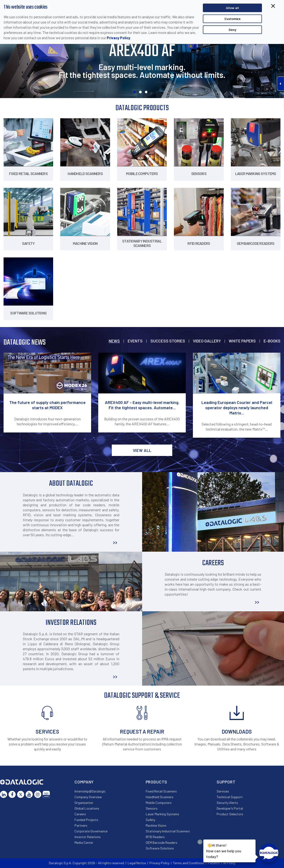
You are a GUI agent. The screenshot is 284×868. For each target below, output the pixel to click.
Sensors (152, 808)
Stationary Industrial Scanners (168, 831)
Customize (233, 19)
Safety (150, 820)
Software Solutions (160, 848)
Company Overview (88, 797)
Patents (214, 863)
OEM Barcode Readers (161, 842)
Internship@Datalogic (90, 791)
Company (84, 782)
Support (226, 782)
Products (157, 782)
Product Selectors (230, 814)
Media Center (84, 842)
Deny (233, 30)
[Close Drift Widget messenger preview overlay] (200, 842)
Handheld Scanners (160, 797)
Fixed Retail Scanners (161, 791)
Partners (81, 825)
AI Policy (229, 863)
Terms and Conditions (189, 863)
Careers (80, 814)
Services (223, 791)
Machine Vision (156, 825)
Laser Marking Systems (162, 814)
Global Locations (87, 808)
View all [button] (142, 450)
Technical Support (230, 797)
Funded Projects (86, 820)
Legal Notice (137, 863)
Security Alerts (227, 803)
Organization (84, 803)
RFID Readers (155, 837)
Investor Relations (88, 837)
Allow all (232, 8)
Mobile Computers (159, 803)
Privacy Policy (119, 38)
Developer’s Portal (230, 808)
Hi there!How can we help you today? (223, 850)
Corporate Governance (91, 831)
